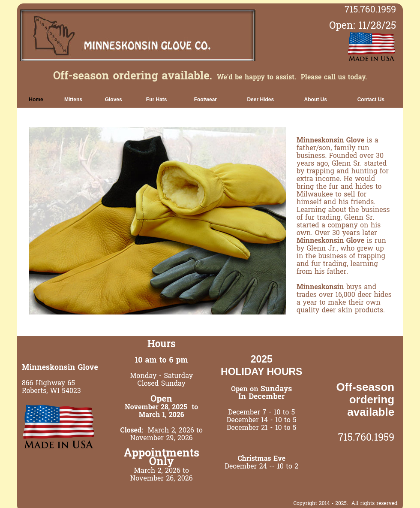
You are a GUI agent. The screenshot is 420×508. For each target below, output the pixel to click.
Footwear (205, 100)
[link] (36, 100)
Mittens (73, 100)
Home (36, 100)
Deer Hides (260, 100)
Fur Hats (157, 100)
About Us (316, 100)
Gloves (114, 100)
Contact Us (371, 100)
